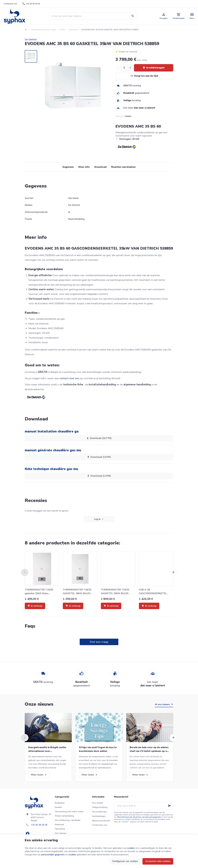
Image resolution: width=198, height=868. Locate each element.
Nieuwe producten (101, 821)
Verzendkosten (99, 812)
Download (100, 167)
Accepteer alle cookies (158, 861)
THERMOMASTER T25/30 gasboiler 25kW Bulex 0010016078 (39, 592)
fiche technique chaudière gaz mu (51, 469)
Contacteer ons (100, 825)
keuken (58, 807)
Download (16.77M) (99, 438)
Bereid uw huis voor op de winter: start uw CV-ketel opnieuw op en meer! (149, 749)
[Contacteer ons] (11, 4)
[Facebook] (28, 834)
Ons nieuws (61, 833)
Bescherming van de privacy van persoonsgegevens (139, 817)
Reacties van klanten (123, 167)
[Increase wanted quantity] (130, 68)
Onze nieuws (39, 704)
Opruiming (60, 829)
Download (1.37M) (99, 476)
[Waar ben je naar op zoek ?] (93, 16)
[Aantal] (124, 68)
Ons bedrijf (97, 803)
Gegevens (68, 167)
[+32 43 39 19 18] (31, 4)
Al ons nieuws (162, 704)
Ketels (63, 30)
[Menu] (192, 16)
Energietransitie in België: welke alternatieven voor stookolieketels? (47, 749)
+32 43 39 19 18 (39, 825)
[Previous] (25, 572)
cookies (131, 848)
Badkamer (60, 803)
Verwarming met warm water (44, 30)
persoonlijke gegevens (53, 855)
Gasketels (73, 30)
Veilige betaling (100, 807)
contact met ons (69, 378)
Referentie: (120, 116)
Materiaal (59, 825)
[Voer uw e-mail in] (144, 806)
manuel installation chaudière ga (52, 431)
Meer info (84, 167)
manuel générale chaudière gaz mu (53, 450)
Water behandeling (64, 816)
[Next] (173, 572)
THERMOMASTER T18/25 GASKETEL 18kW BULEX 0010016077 (77, 592)
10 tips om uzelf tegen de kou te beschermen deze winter (98, 749)
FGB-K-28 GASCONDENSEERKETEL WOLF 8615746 (153, 592)
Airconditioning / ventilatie (68, 820)
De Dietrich (31, 40)
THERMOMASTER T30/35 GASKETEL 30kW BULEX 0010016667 (115, 592)
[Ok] (170, 806)
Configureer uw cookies (125, 861)
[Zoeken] (133, 16)
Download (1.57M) (99, 457)
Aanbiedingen (99, 816)
